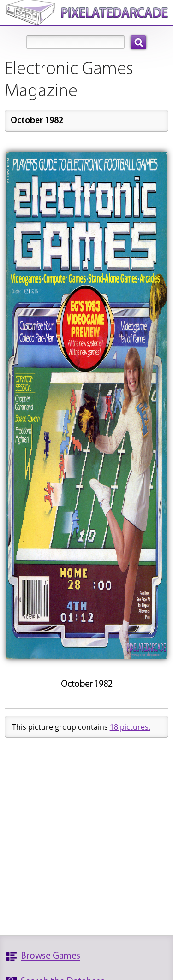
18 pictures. (130, 727)
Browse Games (51, 956)
